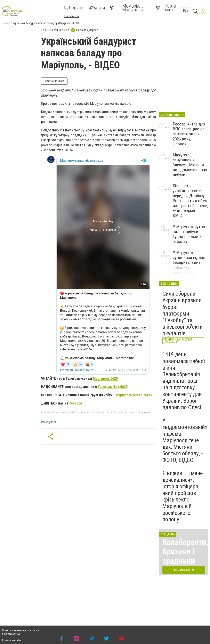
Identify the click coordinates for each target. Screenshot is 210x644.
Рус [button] (185, 11)
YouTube (76, 403)
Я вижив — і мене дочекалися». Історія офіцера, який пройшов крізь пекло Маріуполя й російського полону (183, 496)
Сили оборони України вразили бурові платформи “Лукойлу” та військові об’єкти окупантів (183, 313)
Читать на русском (54, 81)
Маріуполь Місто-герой (134, 395)
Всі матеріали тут (184, 570)
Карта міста (166, 8)
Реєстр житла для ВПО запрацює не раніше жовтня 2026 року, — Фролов (189, 134)
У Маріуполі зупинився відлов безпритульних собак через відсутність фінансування (189, 265)
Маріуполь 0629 (105, 378)
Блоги (97, 8)
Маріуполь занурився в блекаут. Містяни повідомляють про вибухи (190, 165)
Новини (74, 8)
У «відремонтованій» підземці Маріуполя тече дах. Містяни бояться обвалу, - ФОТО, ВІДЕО (185, 440)
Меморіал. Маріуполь (126, 8)
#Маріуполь (49, 422)
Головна (6, 23)
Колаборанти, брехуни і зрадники (185, 552)
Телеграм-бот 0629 (113, 387)
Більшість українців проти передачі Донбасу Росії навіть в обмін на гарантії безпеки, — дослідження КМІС (191, 201)
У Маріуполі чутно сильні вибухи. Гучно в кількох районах (189, 234)
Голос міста (72, 16)
